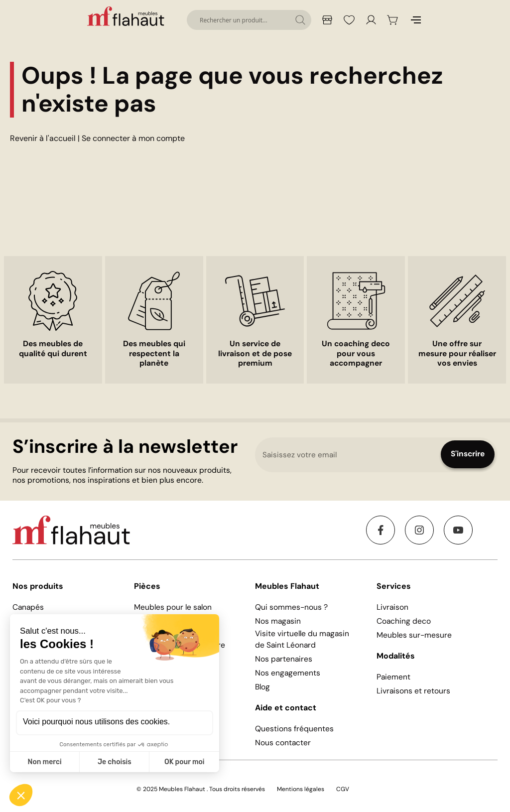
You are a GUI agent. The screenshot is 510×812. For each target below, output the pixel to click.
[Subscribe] (468, 454)
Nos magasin (278, 621)
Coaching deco (404, 621)
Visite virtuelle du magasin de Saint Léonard (302, 640)
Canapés (28, 607)
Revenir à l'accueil (43, 138)
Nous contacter (283, 743)
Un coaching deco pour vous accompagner (356, 354)
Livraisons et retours (413, 691)
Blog (262, 687)
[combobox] (249, 20)
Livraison (392, 607)
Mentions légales (301, 789)
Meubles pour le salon (173, 607)
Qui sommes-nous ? (291, 607)
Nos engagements (288, 673)
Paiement (393, 677)
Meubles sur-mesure (414, 635)
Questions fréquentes (294, 729)
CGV (343, 789)
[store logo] (127, 16)
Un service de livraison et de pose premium (255, 354)
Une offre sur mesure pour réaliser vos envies (457, 354)
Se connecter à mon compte (133, 138)
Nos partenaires (284, 659)
